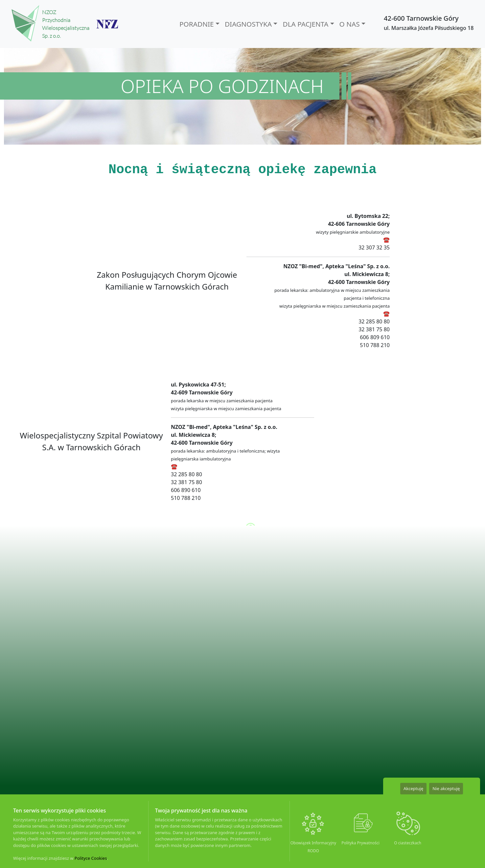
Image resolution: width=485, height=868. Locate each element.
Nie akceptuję (446, 788)
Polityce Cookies (91, 858)
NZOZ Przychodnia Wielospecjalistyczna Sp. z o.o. (58, 24)
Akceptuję (413, 788)
